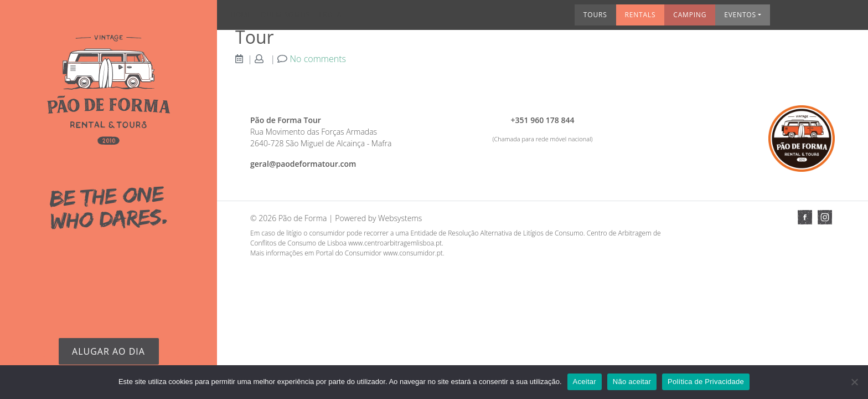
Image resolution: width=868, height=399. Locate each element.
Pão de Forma (303, 218)
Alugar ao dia (108, 351)
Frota (338, 19)
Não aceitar (632, 382)
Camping (581, 19)
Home (249, 19)
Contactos (826, 19)
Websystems (400, 218)
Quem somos (293, 19)
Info (781, 19)
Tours (487, 19)
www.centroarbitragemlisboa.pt (395, 243)
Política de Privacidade (706, 382)
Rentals (532, 19)
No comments (318, 59)
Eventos (632, 19)
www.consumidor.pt (413, 253)
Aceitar (585, 382)
